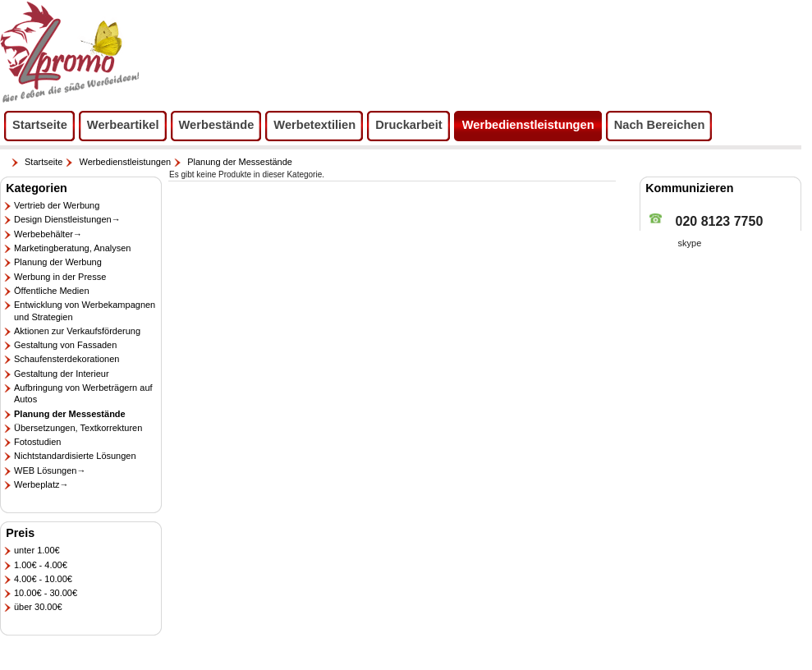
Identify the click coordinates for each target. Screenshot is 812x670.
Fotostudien (37, 442)
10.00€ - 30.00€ (46, 593)
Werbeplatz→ (41, 484)
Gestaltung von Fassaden (65, 345)
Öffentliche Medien (52, 291)
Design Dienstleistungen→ (67, 219)
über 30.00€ (38, 607)
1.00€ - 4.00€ (41, 565)
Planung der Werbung (58, 262)
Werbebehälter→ (48, 234)
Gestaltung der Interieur (62, 374)
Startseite (44, 162)
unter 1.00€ (37, 550)
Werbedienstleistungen (125, 162)
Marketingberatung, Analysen (72, 248)
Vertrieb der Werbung (57, 205)
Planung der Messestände (240, 162)
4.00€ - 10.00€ (43, 579)
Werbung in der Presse (60, 277)
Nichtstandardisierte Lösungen (75, 456)
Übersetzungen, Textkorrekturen (78, 428)
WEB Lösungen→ (50, 470)
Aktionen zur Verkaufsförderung (77, 331)
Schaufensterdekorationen (67, 359)
